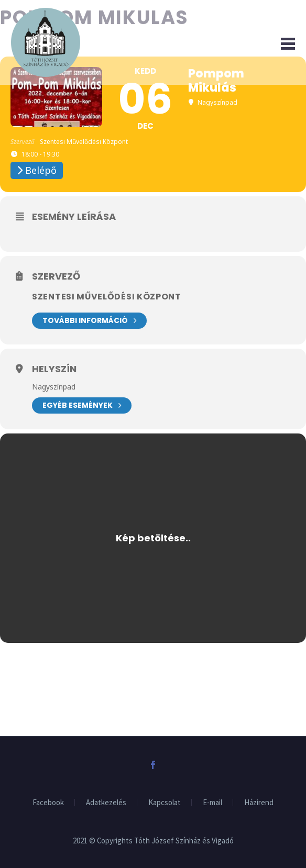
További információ (89, 321)
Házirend (259, 803)
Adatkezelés (106, 803)
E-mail (212, 803)
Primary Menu (288, 44)
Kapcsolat (165, 803)
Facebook (48, 803)
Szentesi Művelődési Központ (107, 297)
